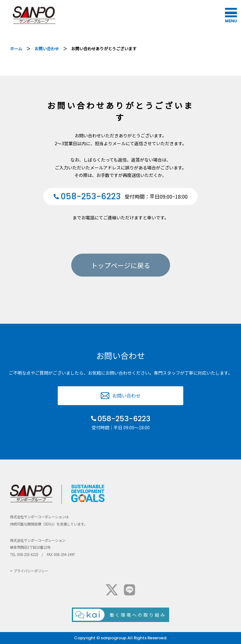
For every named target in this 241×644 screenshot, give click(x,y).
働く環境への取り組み (138, 615)
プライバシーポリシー (31, 571)
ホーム (16, 49)
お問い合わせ (47, 49)
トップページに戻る (121, 265)
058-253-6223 (124, 419)
